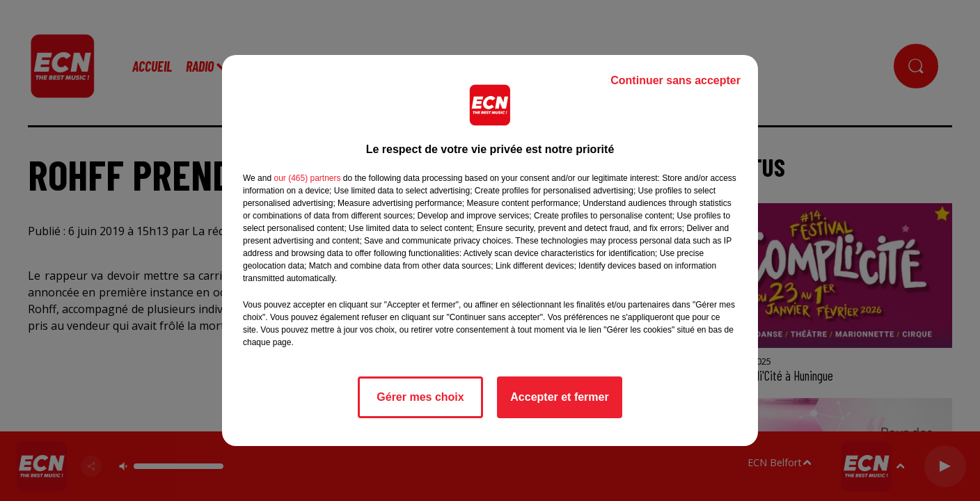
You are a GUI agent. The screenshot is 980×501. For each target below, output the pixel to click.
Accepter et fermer (559, 397)
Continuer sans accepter (675, 80)
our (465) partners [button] (307, 178)
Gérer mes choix (420, 397)
